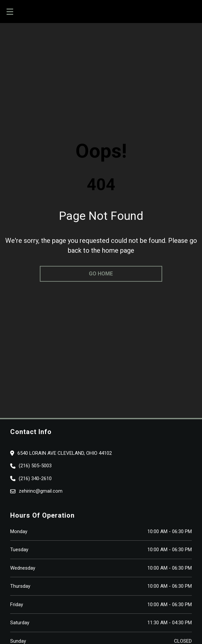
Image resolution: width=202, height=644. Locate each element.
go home (101, 274)
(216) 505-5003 (35, 466)
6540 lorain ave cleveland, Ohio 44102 (65, 453)
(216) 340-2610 (35, 478)
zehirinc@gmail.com (41, 491)
